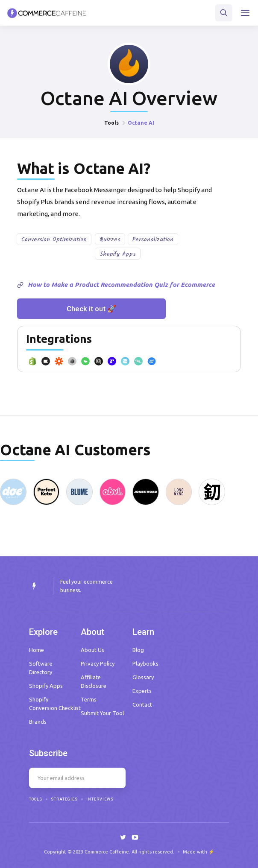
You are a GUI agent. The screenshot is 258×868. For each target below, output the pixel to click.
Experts (142, 691)
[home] (47, 13)
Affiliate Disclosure (94, 681)
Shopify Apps (118, 254)
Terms (89, 699)
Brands (38, 722)
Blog (138, 650)
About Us (92, 650)
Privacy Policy (98, 663)
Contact (142, 704)
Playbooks (145, 663)
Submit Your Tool (102, 713)
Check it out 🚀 (91, 309)
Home (37, 650)
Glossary (143, 677)
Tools (111, 123)
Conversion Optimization (54, 240)
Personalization (153, 240)
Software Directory (41, 668)
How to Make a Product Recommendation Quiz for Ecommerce (121, 285)
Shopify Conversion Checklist (55, 704)
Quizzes (110, 240)
